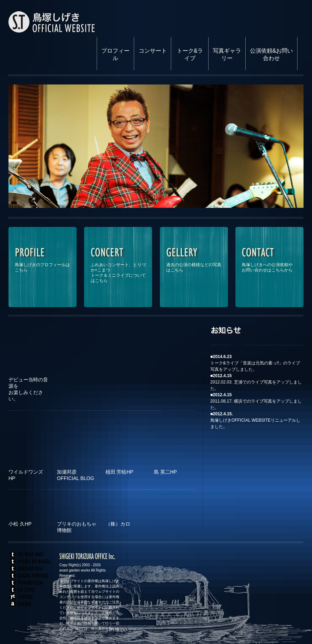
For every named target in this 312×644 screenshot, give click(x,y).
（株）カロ (118, 524)
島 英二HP (165, 472)
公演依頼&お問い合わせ (272, 54)
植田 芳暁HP (119, 472)
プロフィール (115, 54)
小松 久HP (20, 524)
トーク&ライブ (190, 54)
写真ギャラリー (227, 54)
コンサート (153, 51)
